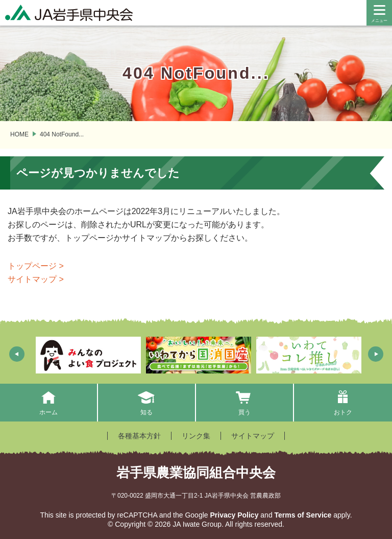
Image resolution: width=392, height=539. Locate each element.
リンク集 (196, 436)
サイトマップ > (36, 279)
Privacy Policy (234, 515)
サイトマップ (253, 436)
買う (245, 402)
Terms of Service (303, 515)
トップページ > (36, 266)
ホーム (48, 402)
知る (147, 402)
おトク (343, 402)
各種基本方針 (139, 436)
